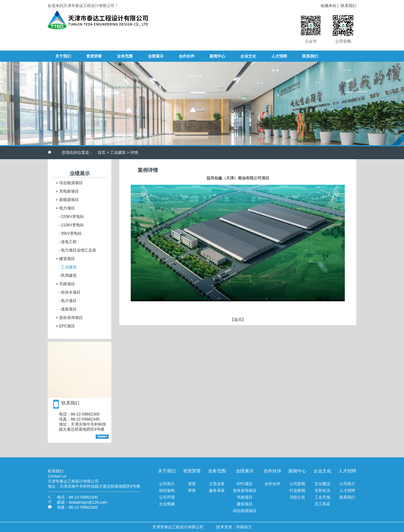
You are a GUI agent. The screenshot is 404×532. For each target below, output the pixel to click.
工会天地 (322, 497)
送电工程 (68, 242)
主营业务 (217, 484)
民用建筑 (68, 275)
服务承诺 (217, 490)
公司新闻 (297, 484)
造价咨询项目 (69, 318)
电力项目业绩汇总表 (78, 250)
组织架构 (167, 490)
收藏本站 (329, 6)
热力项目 (68, 301)
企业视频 (167, 504)
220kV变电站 (71, 216)
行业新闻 (297, 490)
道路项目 (68, 309)
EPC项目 (66, 326)
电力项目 (65, 208)
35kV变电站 (70, 233)
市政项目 (65, 284)
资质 (192, 484)
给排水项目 (70, 292)
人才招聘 (347, 490)
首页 (102, 152)
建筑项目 (65, 259)
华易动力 (244, 527)
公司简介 (167, 484)
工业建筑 (118, 152)
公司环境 (167, 497)
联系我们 (348, 6)
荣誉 (192, 490)
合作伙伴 (272, 484)
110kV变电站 (71, 225)
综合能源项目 (69, 183)
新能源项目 (67, 200)
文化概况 (322, 484)
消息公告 (297, 497)
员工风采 (322, 504)
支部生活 (322, 490)
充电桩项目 (67, 191)
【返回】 (238, 319)
